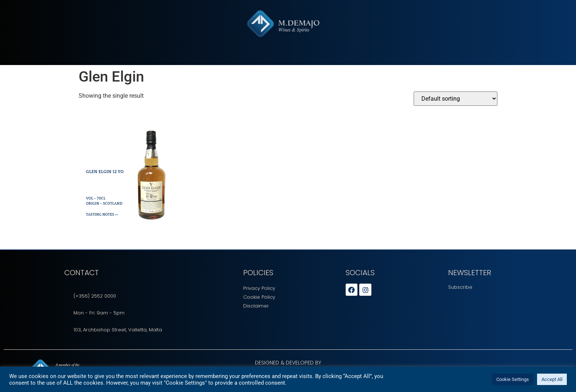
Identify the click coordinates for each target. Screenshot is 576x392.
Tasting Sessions (276, 60)
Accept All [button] (552, 379)
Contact (371, 60)
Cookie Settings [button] (513, 379)
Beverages (232, 60)
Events (343, 60)
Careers (316, 60)
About (202, 60)
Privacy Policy (259, 288)
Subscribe (460, 287)
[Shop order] (456, 99)
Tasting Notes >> (102, 215)
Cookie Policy (259, 297)
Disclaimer (256, 306)
